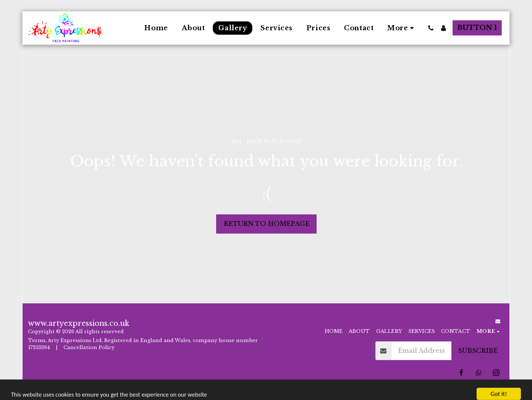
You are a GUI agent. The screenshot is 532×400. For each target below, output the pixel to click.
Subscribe (478, 351)
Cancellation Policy (90, 347)
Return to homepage (267, 224)
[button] (431, 28)
